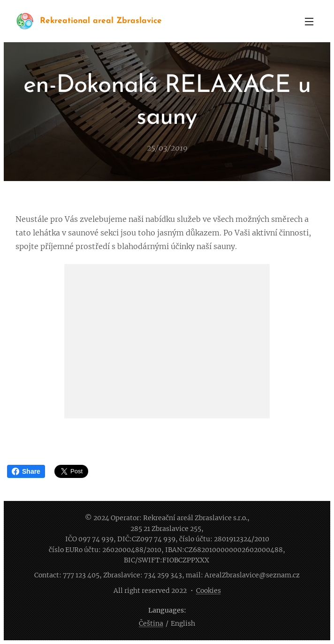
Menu (309, 22)
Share (26, 471)
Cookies (209, 591)
